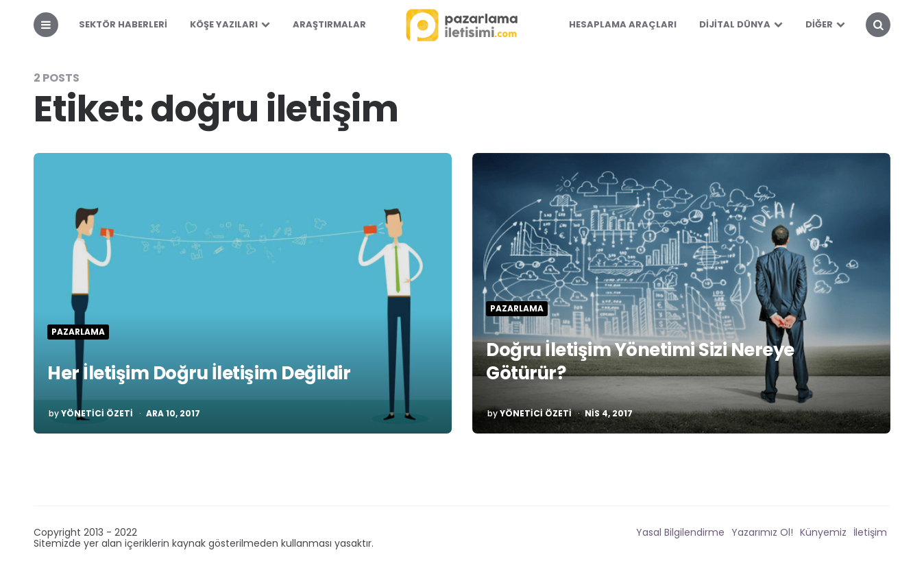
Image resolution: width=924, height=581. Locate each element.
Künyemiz (823, 532)
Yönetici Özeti (97, 414)
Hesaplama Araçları (623, 24)
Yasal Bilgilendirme (680, 532)
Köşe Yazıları (224, 24)
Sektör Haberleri (123, 24)
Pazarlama (78, 332)
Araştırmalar (329, 24)
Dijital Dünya (735, 24)
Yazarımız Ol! (762, 532)
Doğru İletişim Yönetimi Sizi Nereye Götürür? (640, 361)
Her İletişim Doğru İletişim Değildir (199, 373)
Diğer (819, 24)
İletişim (870, 532)
